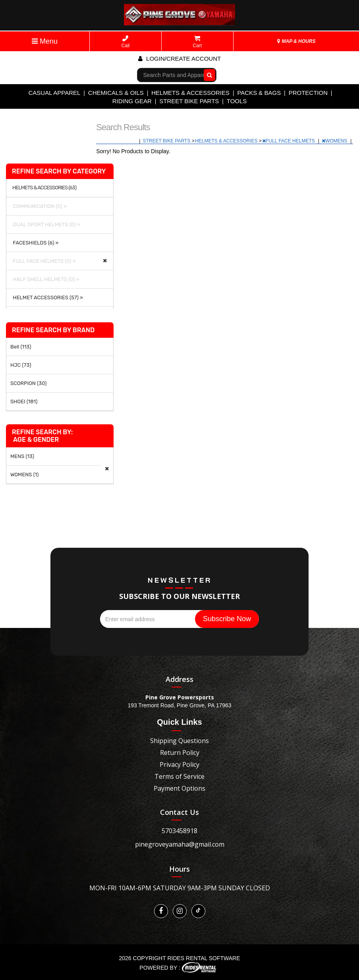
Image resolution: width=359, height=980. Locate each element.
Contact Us (179, 812)
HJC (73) (21, 365)
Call (126, 42)
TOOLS (237, 101)
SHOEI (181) (24, 401)
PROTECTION (308, 93)
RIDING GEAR (132, 101)
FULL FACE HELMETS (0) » (43, 261)
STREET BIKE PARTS (189, 101)
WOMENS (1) (25, 475)
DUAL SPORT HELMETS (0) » (45, 224)
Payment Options (179, 788)
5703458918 (179, 831)
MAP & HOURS (296, 41)
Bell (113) (21, 347)
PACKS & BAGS (259, 93)
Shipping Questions (179, 741)
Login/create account (179, 59)
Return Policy (180, 753)
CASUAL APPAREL (54, 93)
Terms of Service (179, 776)
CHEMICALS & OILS (116, 93)
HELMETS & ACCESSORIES (190, 93)
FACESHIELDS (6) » (34, 243)
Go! (207, 75)
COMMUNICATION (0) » (39, 206)
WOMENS (335, 141)
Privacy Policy (179, 764)
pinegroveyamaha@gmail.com (180, 844)
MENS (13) (22, 456)
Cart (197, 42)
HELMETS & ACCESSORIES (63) (44, 188)
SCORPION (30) (28, 383)
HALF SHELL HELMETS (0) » (45, 279)
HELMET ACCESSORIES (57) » (47, 297)
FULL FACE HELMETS (289, 141)
